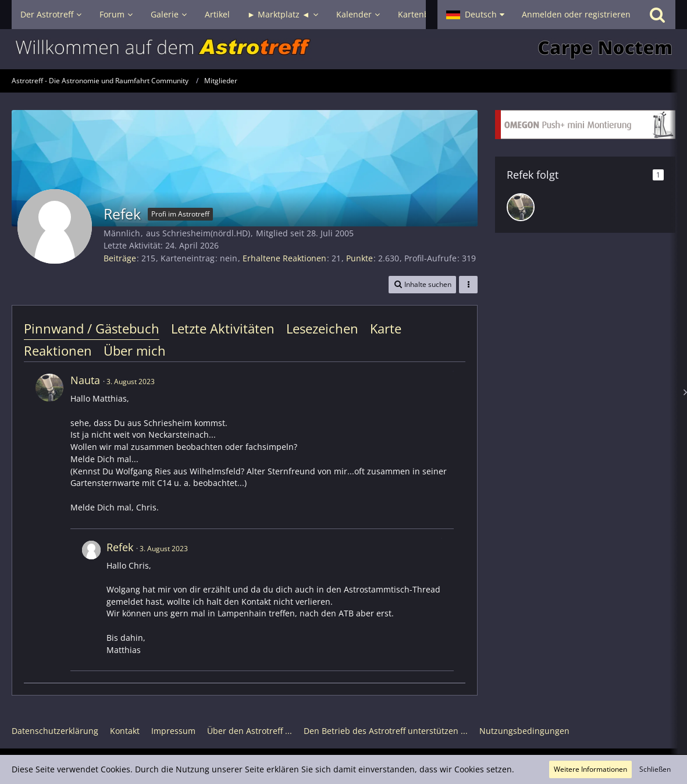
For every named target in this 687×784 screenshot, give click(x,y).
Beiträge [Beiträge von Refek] (120, 258)
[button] (475, 15)
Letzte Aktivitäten (223, 328)
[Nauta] (521, 207)
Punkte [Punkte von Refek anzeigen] (359, 258)
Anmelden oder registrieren (576, 14)
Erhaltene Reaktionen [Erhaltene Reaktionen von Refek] (284, 258)
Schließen (655, 769)
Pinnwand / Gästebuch (92, 328)
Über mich (135, 350)
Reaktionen (58, 350)
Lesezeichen (322, 328)
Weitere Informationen (590, 769)
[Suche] (657, 15)
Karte (386, 328)
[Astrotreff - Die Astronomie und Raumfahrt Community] (343, 49)
